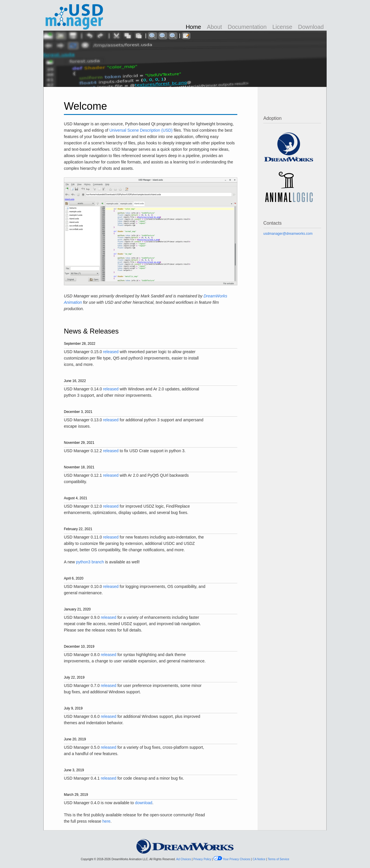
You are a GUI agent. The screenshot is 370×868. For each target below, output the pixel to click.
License (282, 27)
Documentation (247, 27)
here (106, 821)
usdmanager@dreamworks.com (288, 234)
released (111, 352)
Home (193, 27)
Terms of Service (278, 859)
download (144, 803)
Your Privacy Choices (237, 859)
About (214, 27)
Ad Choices (184, 859)
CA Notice (259, 859)
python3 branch (90, 562)
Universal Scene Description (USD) (141, 130)
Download (311, 27)
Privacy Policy (203, 859)
